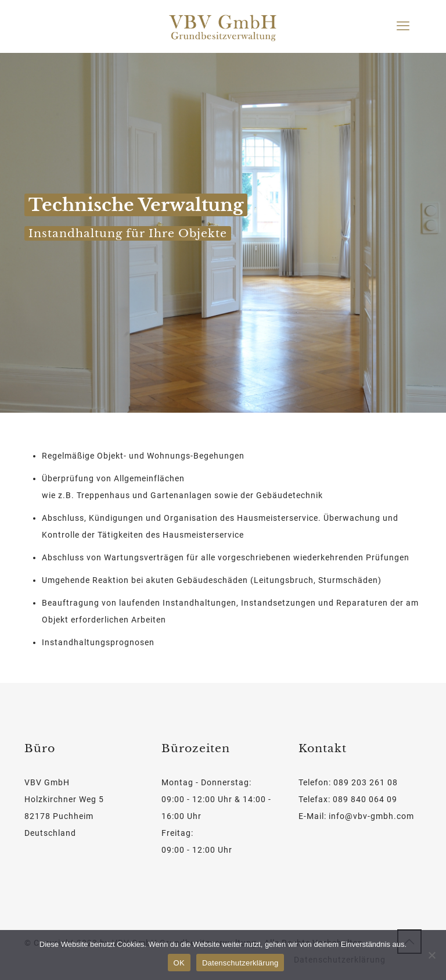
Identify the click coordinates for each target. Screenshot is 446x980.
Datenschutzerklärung (240, 963)
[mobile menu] (403, 26)
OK (179, 963)
